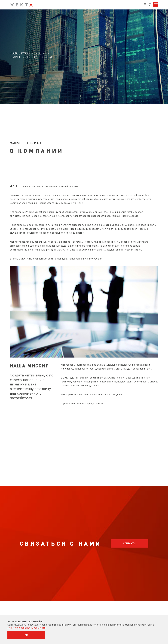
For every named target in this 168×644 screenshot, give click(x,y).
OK (26, 635)
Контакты (130, 543)
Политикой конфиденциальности (26, 628)
